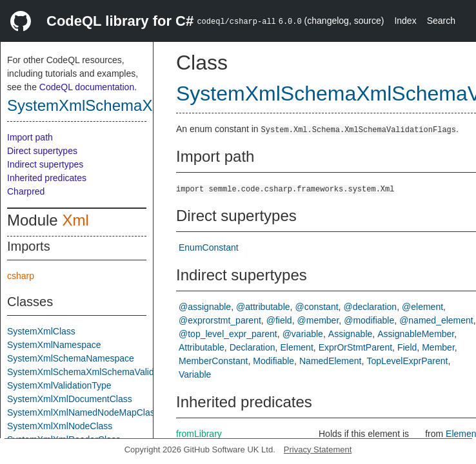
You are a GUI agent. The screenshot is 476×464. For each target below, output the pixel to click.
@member (318, 320)
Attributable (202, 347)
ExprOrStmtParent (355, 347)
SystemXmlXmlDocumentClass (70, 399)
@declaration (370, 307)
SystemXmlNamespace (54, 345)
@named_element (436, 320)
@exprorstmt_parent (220, 320)
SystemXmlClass (41, 331)
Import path (30, 137)
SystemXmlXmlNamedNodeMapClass (83, 412)
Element (296, 347)
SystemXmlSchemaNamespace (71, 358)
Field (407, 347)
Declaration (253, 347)
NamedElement (331, 361)
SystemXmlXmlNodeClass (60, 426)
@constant (316, 307)
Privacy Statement (318, 450)
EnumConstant (209, 247)
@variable (303, 334)
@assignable (205, 307)
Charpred (26, 191)
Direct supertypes (42, 151)
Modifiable (273, 361)
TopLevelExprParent (407, 361)
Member (438, 347)
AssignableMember (416, 334)
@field (279, 320)
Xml (75, 220)
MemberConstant (213, 361)
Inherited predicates (47, 178)
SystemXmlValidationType (59, 385)
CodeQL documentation (87, 87)
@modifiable (369, 320)
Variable (195, 374)
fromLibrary (199, 434)
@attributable (263, 307)
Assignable (351, 334)
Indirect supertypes (45, 164)
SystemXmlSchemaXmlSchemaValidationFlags (101, 372)
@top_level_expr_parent (228, 334)
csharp (21, 276)
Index (405, 21)
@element (422, 307)
